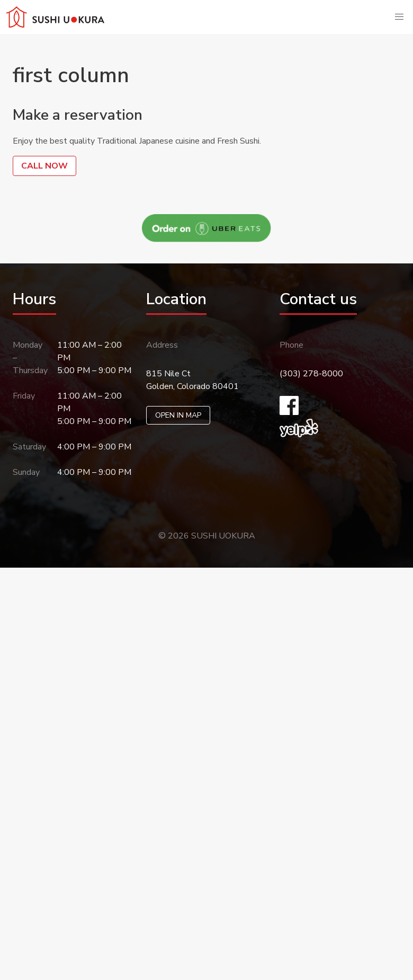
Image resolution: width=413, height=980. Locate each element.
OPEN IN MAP (178, 415)
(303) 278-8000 (311, 374)
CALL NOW (44, 166)
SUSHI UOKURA (223, 536)
